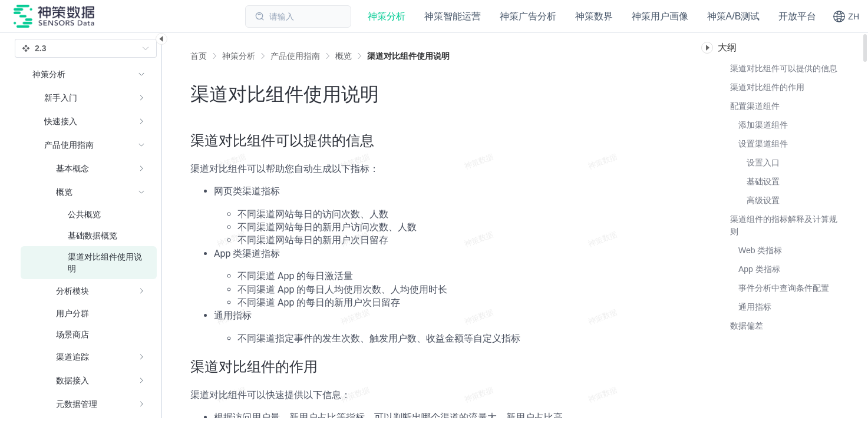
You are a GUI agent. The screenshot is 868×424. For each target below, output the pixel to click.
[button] (846, 16)
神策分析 (239, 56)
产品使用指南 (295, 56)
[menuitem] (89, 98)
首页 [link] (199, 56)
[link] (239, 56)
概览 (344, 56)
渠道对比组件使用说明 (408, 56)
